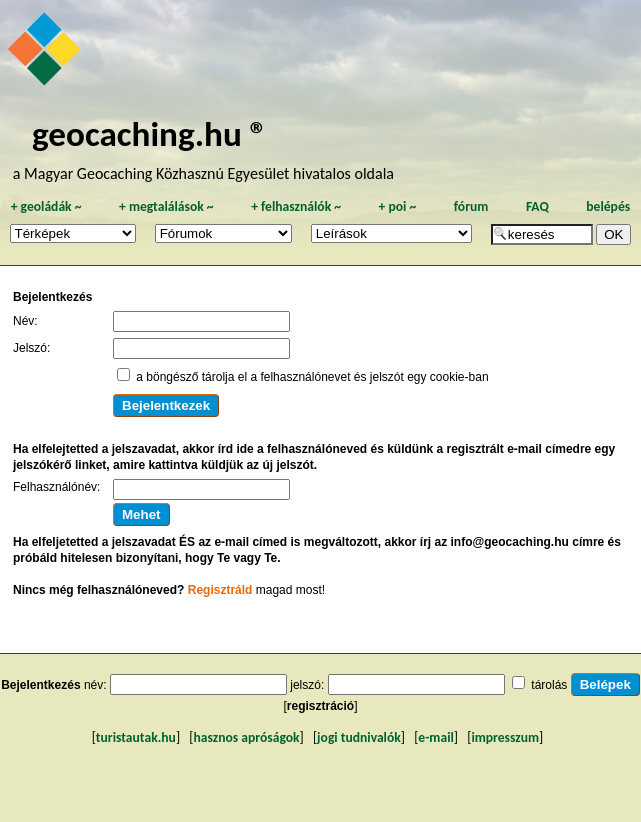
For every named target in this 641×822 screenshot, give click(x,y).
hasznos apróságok (246, 737)
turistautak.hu (136, 737)
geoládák (46, 206)
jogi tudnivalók (359, 737)
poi (397, 206)
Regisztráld (220, 590)
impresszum (505, 737)
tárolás (549, 685)
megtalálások (166, 206)
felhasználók (296, 206)
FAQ (537, 206)
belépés (608, 206)
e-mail (435, 737)
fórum (471, 206)
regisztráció (320, 706)
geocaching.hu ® (150, 133)
